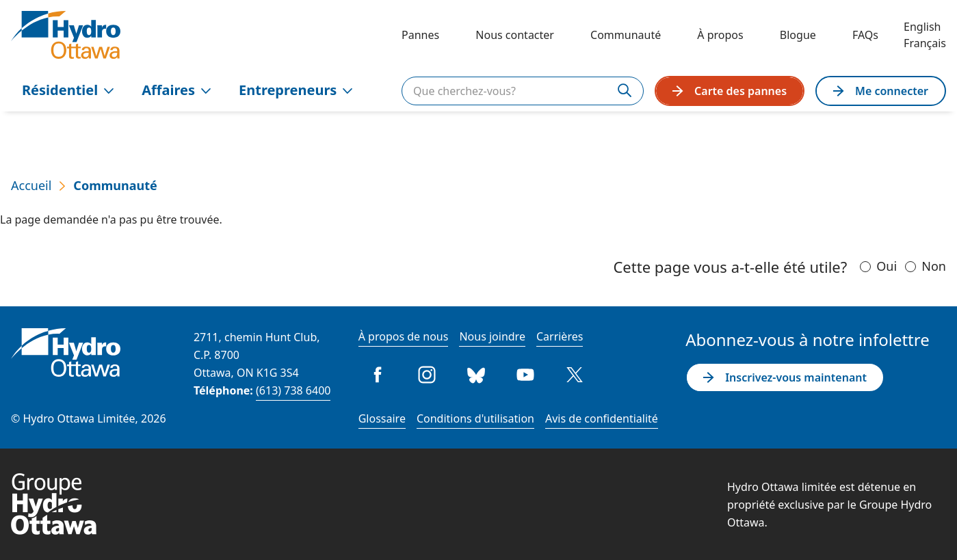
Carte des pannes (730, 91)
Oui (887, 266)
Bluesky (476, 375)
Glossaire (382, 418)
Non (934, 266)
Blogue (798, 35)
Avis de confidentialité (602, 418)
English (922, 27)
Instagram (427, 375)
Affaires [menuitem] (176, 90)
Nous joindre (492, 336)
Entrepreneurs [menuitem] (296, 90)
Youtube (525, 375)
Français (925, 43)
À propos (720, 35)
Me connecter (881, 91)
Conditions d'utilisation (475, 418)
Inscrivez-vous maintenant (785, 377)
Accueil (31, 185)
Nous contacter (515, 35)
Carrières (560, 336)
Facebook (378, 375)
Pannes (420, 35)
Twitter (575, 375)
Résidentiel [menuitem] (68, 90)
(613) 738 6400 (293, 390)
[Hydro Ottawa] (66, 35)
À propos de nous (404, 336)
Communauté (626, 35)
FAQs (865, 35)
